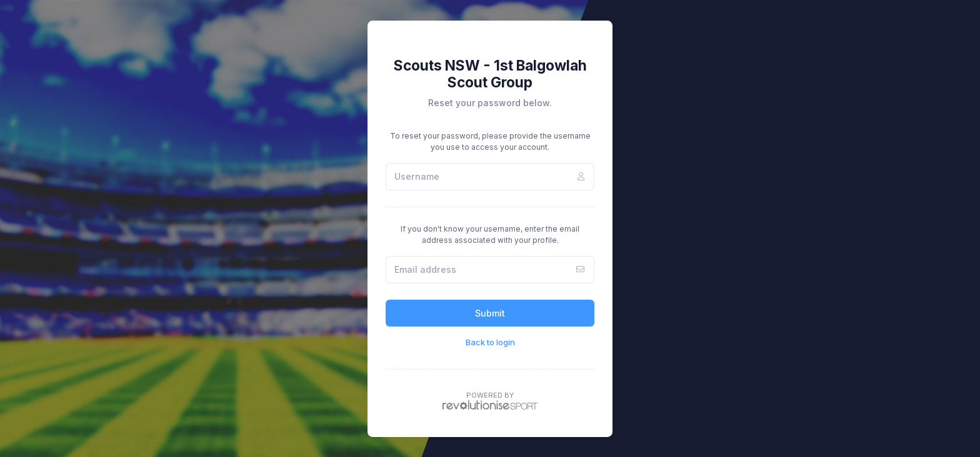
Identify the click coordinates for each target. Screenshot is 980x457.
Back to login (490, 342)
